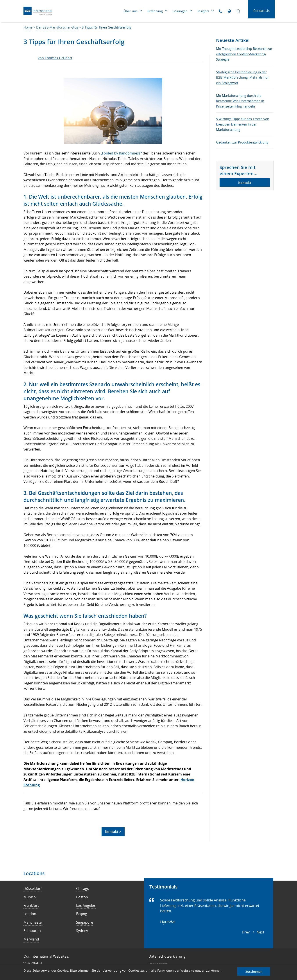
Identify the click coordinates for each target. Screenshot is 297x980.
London (30, 914)
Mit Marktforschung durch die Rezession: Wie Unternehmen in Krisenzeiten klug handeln (240, 101)
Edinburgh (32, 931)
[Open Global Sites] (229, 11)
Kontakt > (113, 832)
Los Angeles (86, 905)
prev (246, 932)
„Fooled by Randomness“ (121, 153)
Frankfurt (31, 905)
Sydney (82, 931)
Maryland (31, 939)
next (260, 932)
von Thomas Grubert (55, 58)
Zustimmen (254, 972)
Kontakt (245, 183)
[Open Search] (238, 11)
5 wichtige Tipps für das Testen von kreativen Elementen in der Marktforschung (243, 124)
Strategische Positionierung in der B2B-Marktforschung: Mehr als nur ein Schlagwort (242, 77)
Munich (30, 897)
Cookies (63, 970)
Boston (82, 897)
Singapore (85, 922)
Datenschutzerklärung (167, 956)
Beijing (82, 914)
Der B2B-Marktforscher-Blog (57, 27)
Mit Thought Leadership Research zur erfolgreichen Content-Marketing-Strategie (244, 54)
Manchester (33, 922)
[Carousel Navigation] (253, 932)
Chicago (83, 888)
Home (28, 27)
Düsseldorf (33, 888)
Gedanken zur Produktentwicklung (242, 142)
